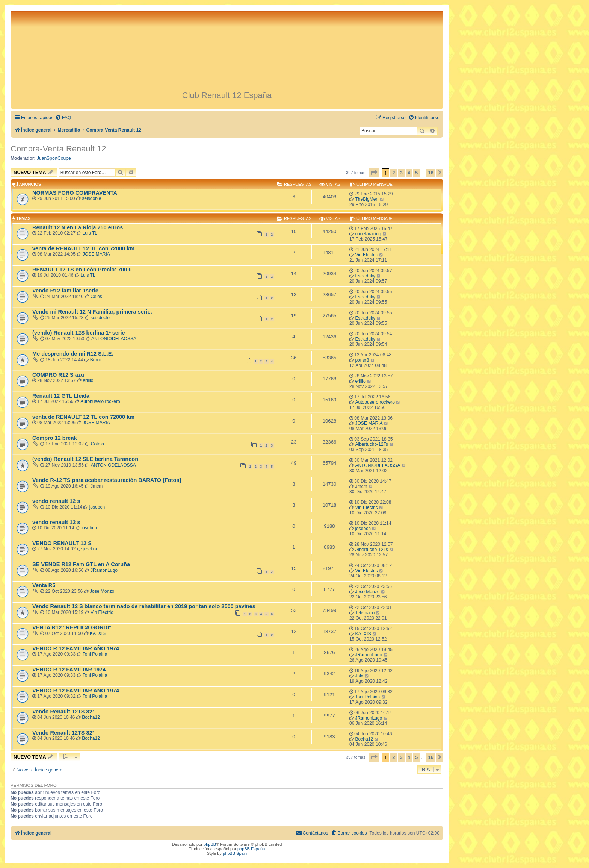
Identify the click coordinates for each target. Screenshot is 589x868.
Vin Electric (366, 255)
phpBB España (251, 849)
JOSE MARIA (96, 254)
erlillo (88, 380)
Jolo (359, 676)
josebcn (97, 507)
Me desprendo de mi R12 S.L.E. (73, 354)
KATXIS (98, 633)
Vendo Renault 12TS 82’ (63, 712)
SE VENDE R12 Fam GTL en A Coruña (81, 564)
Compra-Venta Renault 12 (58, 149)
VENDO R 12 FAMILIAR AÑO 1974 (76, 648)
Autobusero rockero (100, 401)
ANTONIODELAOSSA (114, 339)
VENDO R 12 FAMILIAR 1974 (69, 670)
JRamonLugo (104, 570)
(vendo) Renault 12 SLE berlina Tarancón (85, 459)
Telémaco (365, 613)
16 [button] (430, 173)
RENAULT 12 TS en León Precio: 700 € (82, 270)
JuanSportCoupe (54, 158)
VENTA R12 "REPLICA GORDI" (72, 627)
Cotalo (97, 444)
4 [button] (409, 173)
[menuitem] (63, 118)
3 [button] (401, 173)
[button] (374, 173)
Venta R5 (44, 585)
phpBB (210, 844)
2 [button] (393, 173)
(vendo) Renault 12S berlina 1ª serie (79, 333)
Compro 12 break (55, 438)
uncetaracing (368, 234)
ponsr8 (362, 360)
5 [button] (416, 173)
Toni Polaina (95, 654)
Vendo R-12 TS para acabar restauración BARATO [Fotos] (107, 480)
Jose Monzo (102, 591)
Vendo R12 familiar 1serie (65, 291)
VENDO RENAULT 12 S (62, 543)
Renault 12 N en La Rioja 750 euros (78, 227)
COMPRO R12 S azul (59, 375)
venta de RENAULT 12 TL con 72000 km (83, 248)
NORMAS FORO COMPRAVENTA (75, 193)
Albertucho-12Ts (371, 444)
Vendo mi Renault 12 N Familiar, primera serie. (92, 312)
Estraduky (365, 276)
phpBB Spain (235, 853)
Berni (95, 360)
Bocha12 (91, 717)
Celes (96, 297)
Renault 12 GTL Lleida (61, 396)
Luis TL (90, 233)
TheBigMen (367, 199)
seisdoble (91, 198)
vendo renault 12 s (56, 501)
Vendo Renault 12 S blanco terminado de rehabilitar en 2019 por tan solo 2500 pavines (144, 606)
